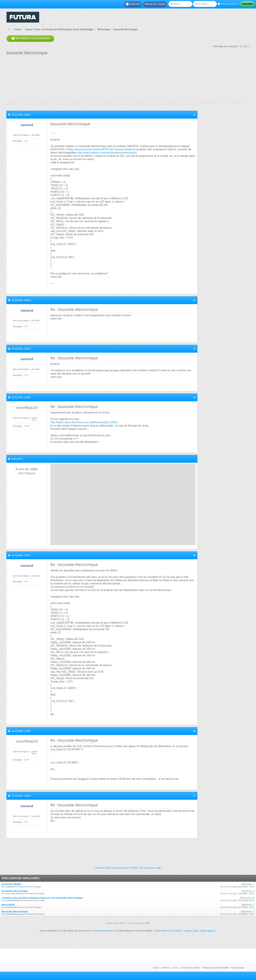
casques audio (191, 931)
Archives (166, 968)
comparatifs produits (102, 931)
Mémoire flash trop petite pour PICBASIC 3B (119, 868)
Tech (60, 931)
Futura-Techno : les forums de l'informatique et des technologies (59, 29)
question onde (153, 868)
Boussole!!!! (8, 905)
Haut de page (237, 968)
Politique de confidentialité (216, 968)
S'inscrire (133, 4)
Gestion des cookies (190, 968)
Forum (18, 29)
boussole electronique (15, 891)
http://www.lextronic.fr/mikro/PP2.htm (91, 149)
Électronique (104, 29)
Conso (175, 968)
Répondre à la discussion (30, 38)
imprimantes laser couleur (168, 931)
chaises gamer (207, 931)
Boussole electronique (15, 911)
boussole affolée (11, 884)
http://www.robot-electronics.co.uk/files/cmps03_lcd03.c (84, 422)
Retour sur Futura (155, 4)
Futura (156, 968)
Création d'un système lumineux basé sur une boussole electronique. (42, 898)
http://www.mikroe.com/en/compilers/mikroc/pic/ (106, 153)
